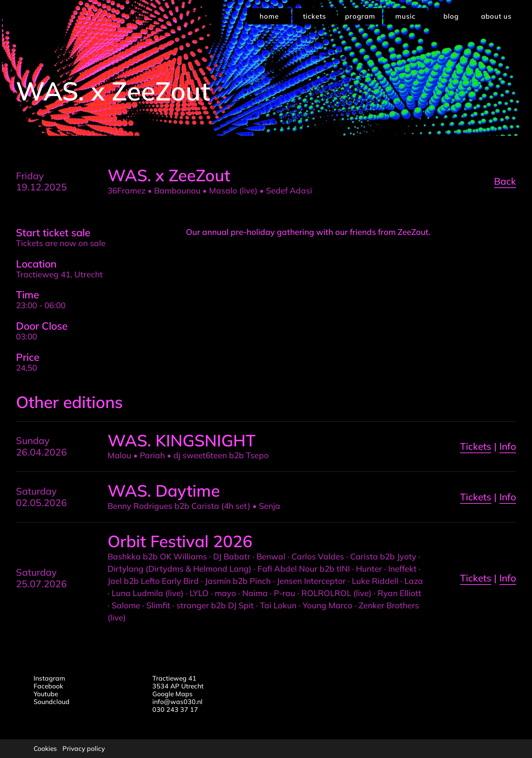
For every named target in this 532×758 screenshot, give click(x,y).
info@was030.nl (177, 702)
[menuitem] (268, 16)
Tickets (315, 16)
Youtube (46, 694)
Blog (451, 16)
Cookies (45, 749)
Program (360, 16)
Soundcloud (52, 702)
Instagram (49, 678)
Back (505, 181)
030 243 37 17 (175, 709)
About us (496, 16)
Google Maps (173, 694)
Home (269, 16)
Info (508, 446)
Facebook (48, 686)
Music (405, 16)
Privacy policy (84, 749)
